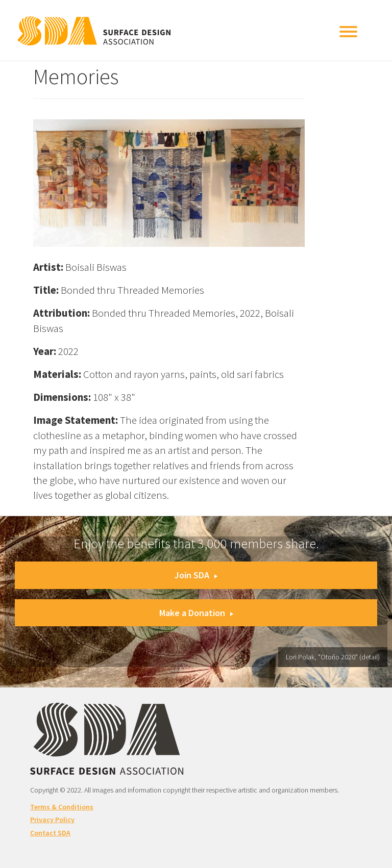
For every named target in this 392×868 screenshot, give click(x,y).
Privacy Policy (52, 820)
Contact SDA (50, 833)
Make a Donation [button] (196, 613)
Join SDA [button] (196, 575)
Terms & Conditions (62, 807)
